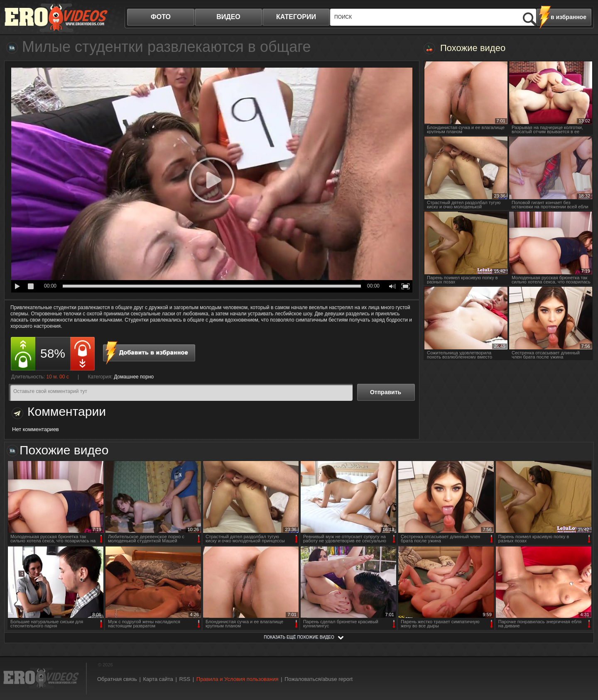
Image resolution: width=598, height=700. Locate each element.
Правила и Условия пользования (238, 679)
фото (161, 17)
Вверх (582, 656)
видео (228, 17)
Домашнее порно (134, 377)
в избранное (569, 17)
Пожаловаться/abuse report (319, 679)
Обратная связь (117, 679)
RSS (185, 679)
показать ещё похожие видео (299, 637)
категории (296, 17)
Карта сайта (158, 679)
